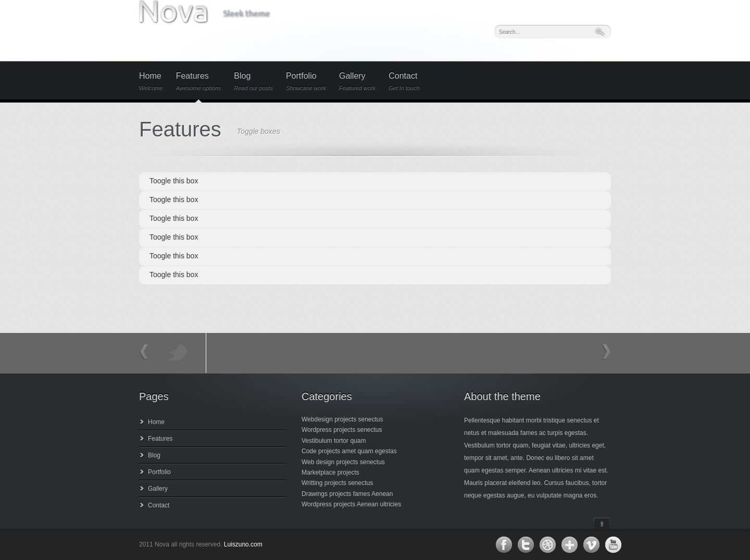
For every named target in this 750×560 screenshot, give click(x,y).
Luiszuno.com (243, 544)
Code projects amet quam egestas (349, 451)
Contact (404, 82)
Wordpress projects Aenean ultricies (351, 504)
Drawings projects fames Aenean (347, 494)
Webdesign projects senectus (342, 419)
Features (199, 82)
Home (151, 82)
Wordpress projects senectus (342, 430)
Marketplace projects (330, 472)
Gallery (357, 82)
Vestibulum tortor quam (334, 441)
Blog (253, 82)
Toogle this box (174, 181)
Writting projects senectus (337, 483)
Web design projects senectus (343, 462)
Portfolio (306, 82)
